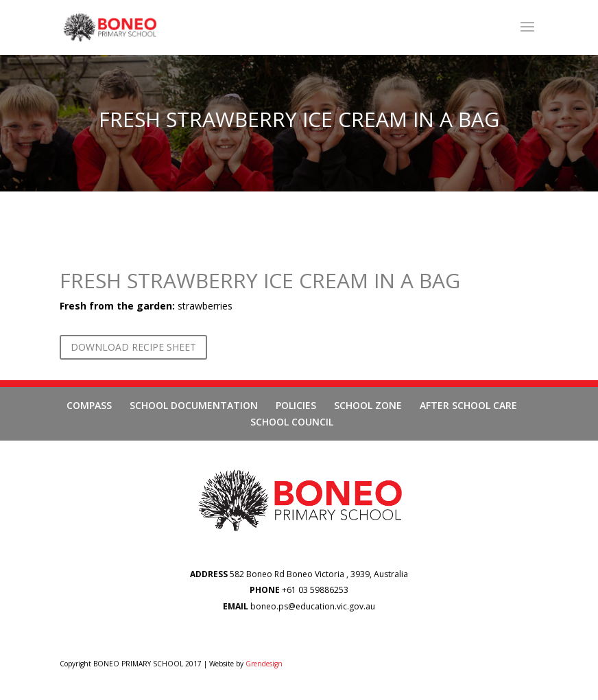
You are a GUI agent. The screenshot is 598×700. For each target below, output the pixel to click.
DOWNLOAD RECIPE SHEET (133, 347)
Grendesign (264, 664)
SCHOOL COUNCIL (292, 422)
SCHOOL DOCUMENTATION (194, 405)
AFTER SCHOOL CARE (468, 405)
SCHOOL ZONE (368, 405)
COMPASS (89, 405)
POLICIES (296, 405)
